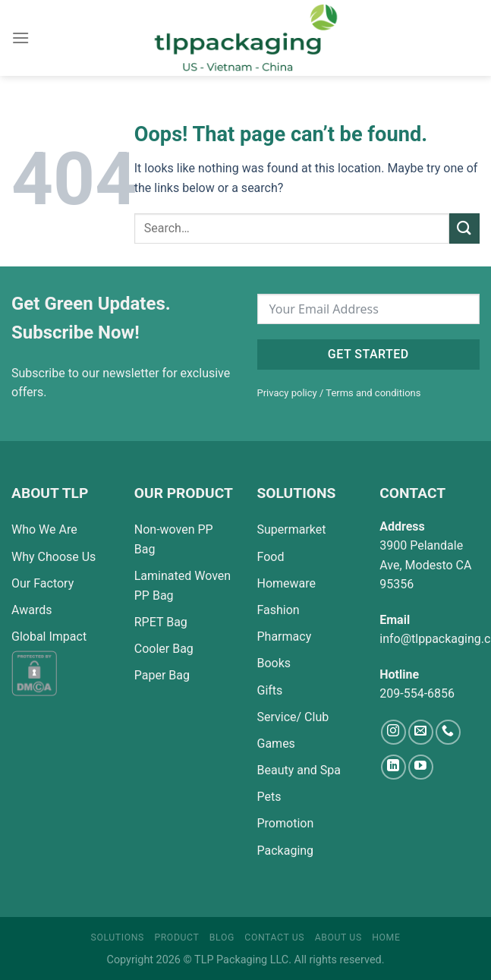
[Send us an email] (421, 732)
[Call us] (448, 732)
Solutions (118, 937)
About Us (338, 937)
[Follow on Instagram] (393, 732)
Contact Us (274, 937)
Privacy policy (287, 393)
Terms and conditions (373, 393)
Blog (222, 937)
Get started (368, 354)
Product (176, 937)
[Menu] (20, 38)
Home (386, 937)
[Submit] (464, 228)
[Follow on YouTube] (421, 767)
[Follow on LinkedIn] (393, 767)
